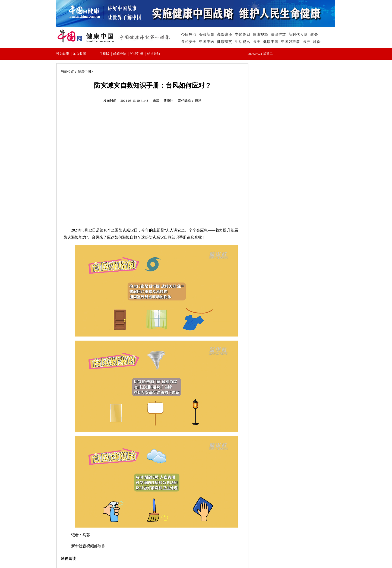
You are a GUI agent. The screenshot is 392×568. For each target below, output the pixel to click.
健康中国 (84, 72)
